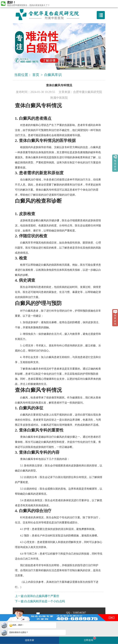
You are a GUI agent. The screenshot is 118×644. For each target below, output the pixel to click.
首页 (36, 75)
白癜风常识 (53, 75)
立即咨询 (90, 639)
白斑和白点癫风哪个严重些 (42, 596)
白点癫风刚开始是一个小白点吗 (45, 601)
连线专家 (30, 640)
